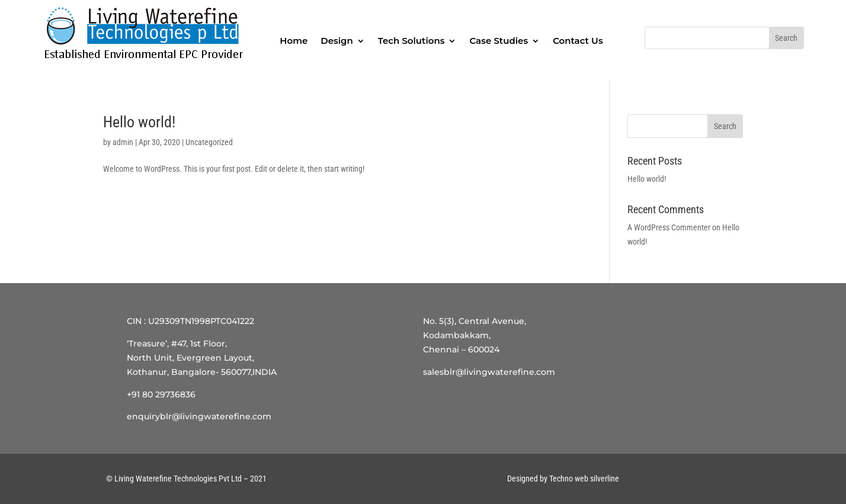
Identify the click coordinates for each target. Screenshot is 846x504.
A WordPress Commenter (669, 227)
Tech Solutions (411, 41)
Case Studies (499, 41)
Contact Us (578, 41)
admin (123, 142)
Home (294, 41)
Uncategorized (209, 142)
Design (337, 41)
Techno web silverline (584, 479)
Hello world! (139, 122)
